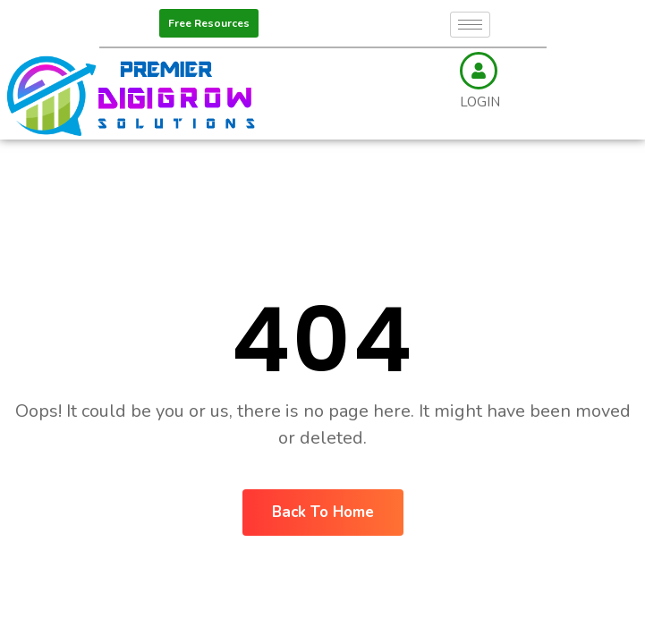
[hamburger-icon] (470, 25)
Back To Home (323, 512)
